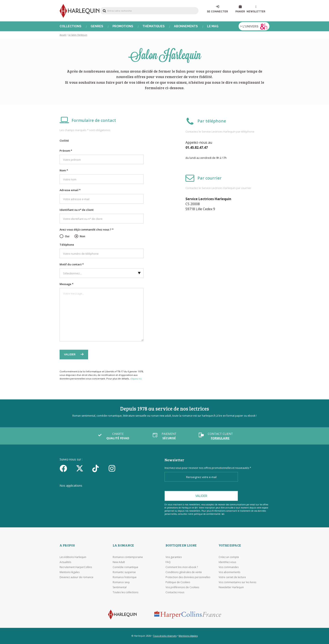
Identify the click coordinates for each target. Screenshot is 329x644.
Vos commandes (229, 567)
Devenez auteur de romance (76, 577)
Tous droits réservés (165, 636)
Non (82, 236)
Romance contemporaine (128, 557)
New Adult (119, 562)
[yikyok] (99, 468)
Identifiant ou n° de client (77, 210)
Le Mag (213, 26)
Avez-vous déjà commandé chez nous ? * (87, 229)
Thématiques (154, 26)
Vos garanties (174, 557)
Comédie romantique (125, 567)
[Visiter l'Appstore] (81, 494)
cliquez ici (136, 379)
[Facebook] (66, 468)
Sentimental (120, 587)
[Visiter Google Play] (126, 494)
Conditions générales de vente (184, 572)
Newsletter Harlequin (231, 587)
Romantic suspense (124, 572)
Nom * (64, 170)
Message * (67, 284)
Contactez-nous (175, 592)
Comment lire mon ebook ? (182, 567)
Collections (70, 26)
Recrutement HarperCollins (76, 567)
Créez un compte (229, 557)
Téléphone (67, 245)
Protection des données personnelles (188, 577)
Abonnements (186, 26)
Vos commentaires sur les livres (237, 582)
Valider (70, 354)
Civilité (64, 141)
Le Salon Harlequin (78, 35)
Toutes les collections (125, 592)
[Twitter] (83, 468)
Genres (97, 26)
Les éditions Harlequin (73, 557)
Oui (67, 236)
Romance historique (125, 577)
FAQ (168, 562)
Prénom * (66, 151)
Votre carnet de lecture (232, 577)
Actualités (65, 562)
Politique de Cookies (178, 582)
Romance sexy (121, 582)
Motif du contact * (72, 264)
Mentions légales (70, 572)
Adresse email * (70, 190)
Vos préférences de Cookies (182, 587)
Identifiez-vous (227, 562)
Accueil (63, 35)
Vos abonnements (229, 572)
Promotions (123, 26)
